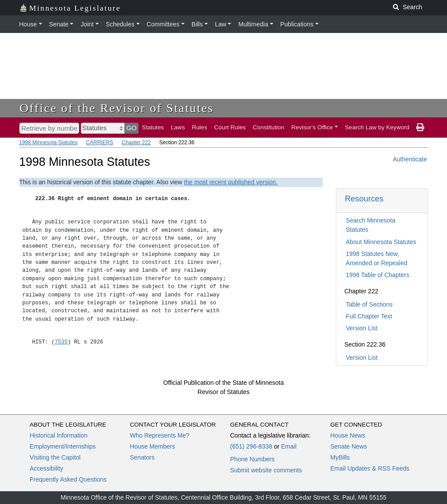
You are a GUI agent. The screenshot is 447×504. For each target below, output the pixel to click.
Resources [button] (364, 199)
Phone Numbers (253, 459)
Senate (59, 24)
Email (289, 446)
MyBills (340, 457)
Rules (199, 127)
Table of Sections (369, 304)
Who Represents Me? (160, 435)
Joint (87, 24)
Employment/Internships (63, 446)
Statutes (153, 127)
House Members (153, 446)
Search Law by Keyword (377, 127)
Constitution (269, 127)
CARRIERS (100, 142)
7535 (61, 342)
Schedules (120, 24)
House (28, 24)
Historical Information (59, 435)
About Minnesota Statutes (381, 242)
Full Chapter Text (369, 316)
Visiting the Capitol (55, 457)
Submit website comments (266, 470)
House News (348, 435)
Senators (142, 457)
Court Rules (230, 127)
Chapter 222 (136, 142)
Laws (178, 127)
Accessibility (47, 468)
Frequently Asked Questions (68, 479)
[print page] (420, 128)
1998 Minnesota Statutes (49, 142)
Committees (163, 24)
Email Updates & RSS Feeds (370, 468)
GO (131, 128)
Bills (197, 24)
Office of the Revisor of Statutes (117, 108)
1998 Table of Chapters (378, 275)
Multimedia (253, 24)
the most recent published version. (231, 182)
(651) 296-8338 (251, 446)
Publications (297, 24)
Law (221, 24)
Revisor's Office (312, 127)
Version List (362, 328)
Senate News (349, 446)
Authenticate (410, 159)
